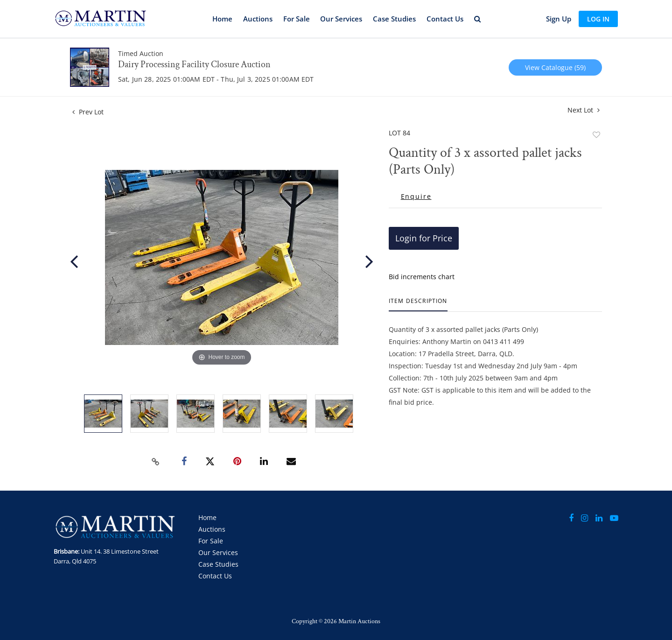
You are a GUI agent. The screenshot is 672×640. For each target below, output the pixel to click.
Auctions (258, 19)
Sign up (559, 19)
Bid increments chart (422, 277)
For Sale (297, 19)
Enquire (416, 197)
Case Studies (394, 19)
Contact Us (445, 19)
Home (222, 19)
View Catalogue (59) (555, 67)
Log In (598, 19)
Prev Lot (88, 112)
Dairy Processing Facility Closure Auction (194, 64)
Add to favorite (596, 135)
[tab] (418, 305)
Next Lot (584, 110)
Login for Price (424, 238)
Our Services (341, 19)
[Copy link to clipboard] (156, 462)
